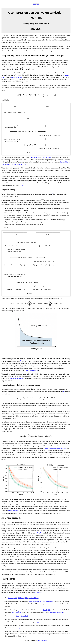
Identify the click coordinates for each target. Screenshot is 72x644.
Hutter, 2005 (33, 599)
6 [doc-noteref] (13, 431)
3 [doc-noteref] (52, 194)
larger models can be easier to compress (41, 602)
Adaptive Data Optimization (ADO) (56, 449)
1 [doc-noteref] (58, 46)
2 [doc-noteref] (23, 185)
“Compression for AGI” (56, 613)
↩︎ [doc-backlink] (38, 599)
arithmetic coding (16, 77)
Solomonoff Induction (16, 379)
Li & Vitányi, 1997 (23, 599)
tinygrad (23, 616)
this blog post (38, 593)
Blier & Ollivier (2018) (32, 371)
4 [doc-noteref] (20, 361)
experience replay (13, 511)
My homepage (43, 641)
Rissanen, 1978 (36, 158)
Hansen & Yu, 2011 (20, 164)
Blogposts (36, 4)
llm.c (17, 616)
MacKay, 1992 (9, 164)
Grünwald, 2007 (46, 158)
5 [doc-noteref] (64, 392)
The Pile (40, 534)
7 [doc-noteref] (61, 513)
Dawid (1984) (47, 610)
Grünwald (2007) (17, 613)
